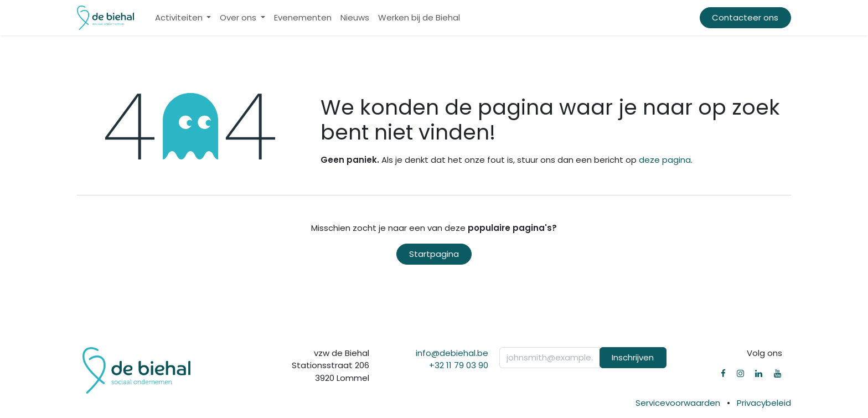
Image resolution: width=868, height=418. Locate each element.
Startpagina (434, 254)
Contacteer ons (745, 17)
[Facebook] (723, 373)
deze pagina (665, 160)
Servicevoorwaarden (678, 403)
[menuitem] (183, 18)
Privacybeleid (764, 403)
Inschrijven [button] (633, 357)
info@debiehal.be (452, 353)
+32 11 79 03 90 (459, 365)
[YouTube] (777, 373)
